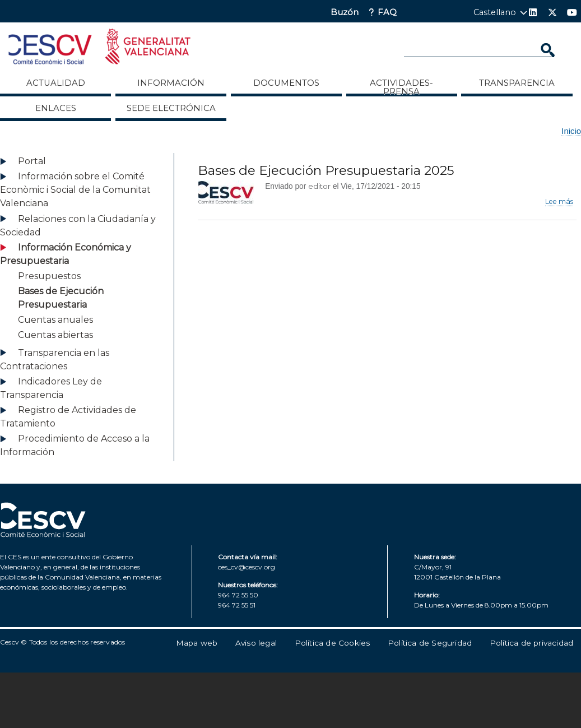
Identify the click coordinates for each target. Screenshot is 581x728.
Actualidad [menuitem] (56, 83)
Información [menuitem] (171, 83)
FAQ (387, 13)
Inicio (571, 131)
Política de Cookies (333, 643)
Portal (32, 161)
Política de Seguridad (430, 643)
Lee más (559, 202)
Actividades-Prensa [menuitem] (401, 87)
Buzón (345, 13)
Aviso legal (256, 643)
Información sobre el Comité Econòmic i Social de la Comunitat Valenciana (75, 190)
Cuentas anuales (55, 320)
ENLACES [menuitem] (56, 108)
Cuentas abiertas (55, 335)
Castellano (495, 12)
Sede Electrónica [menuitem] (171, 108)
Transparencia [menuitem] (517, 83)
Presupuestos (49, 276)
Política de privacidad (531, 643)
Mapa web (197, 643)
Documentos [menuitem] (286, 83)
